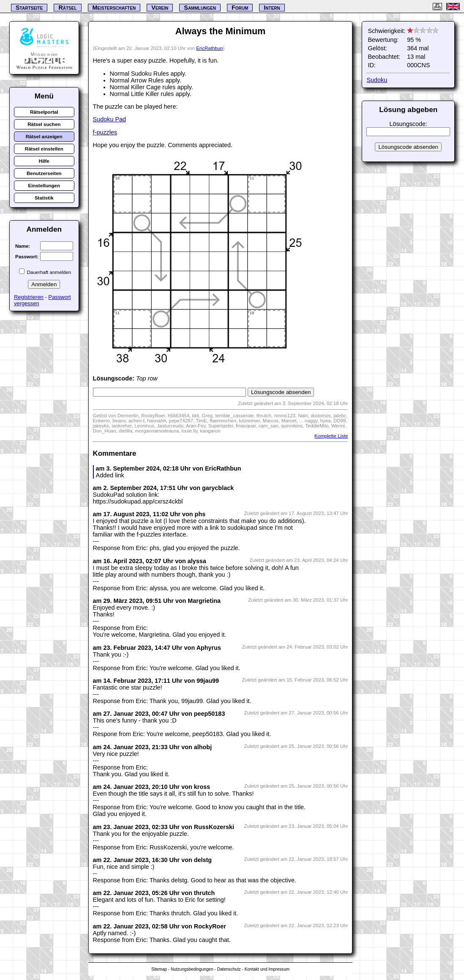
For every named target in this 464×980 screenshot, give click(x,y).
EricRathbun (209, 48)
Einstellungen (44, 186)
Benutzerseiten (44, 173)
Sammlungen (200, 8)
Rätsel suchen (44, 124)
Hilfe (44, 161)
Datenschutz (229, 969)
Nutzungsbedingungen (192, 969)
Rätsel (67, 8)
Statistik (44, 198)
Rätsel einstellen (44, 149)
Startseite (29, 8)
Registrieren (29, 297)
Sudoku (377, 80)
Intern (272, 8)
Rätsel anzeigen (44, 137)
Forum (240, 8)
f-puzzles (105, 132)
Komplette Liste (331, 436)
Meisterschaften (114, 8)
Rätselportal (44, 112)
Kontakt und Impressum (267, 969)
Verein (160, 8)
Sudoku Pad (109, 119)
